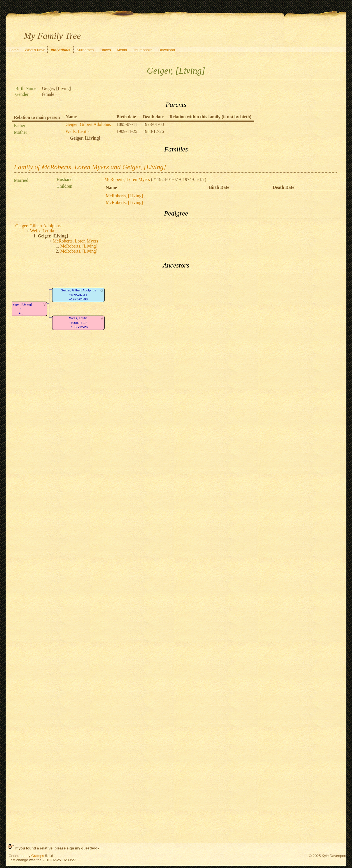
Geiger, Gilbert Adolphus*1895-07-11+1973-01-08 (79, 295)
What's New (35, 50)
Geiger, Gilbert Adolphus (88, 124)
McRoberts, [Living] (124, 196)
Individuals (61, 50)
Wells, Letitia (77, 131)
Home (14, 50)
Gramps (38, 856)
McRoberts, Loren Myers (127, 179)
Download (167, 50)
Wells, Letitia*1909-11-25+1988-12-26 (78, 323)
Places (105, 50)
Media (122, 50)
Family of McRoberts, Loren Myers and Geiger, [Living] (90, 167)
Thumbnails (143, 50)
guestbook (90, 848)
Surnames (85, 50)
